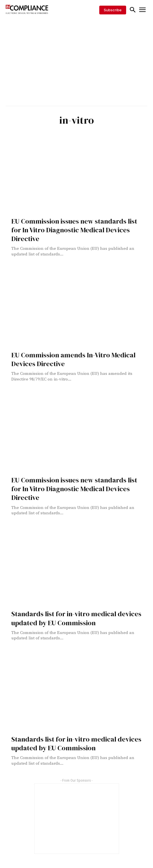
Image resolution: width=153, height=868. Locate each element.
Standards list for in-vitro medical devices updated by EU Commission (76, 618)
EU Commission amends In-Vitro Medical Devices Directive (73, 359)
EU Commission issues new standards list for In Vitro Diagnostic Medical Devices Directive (74, 230)
